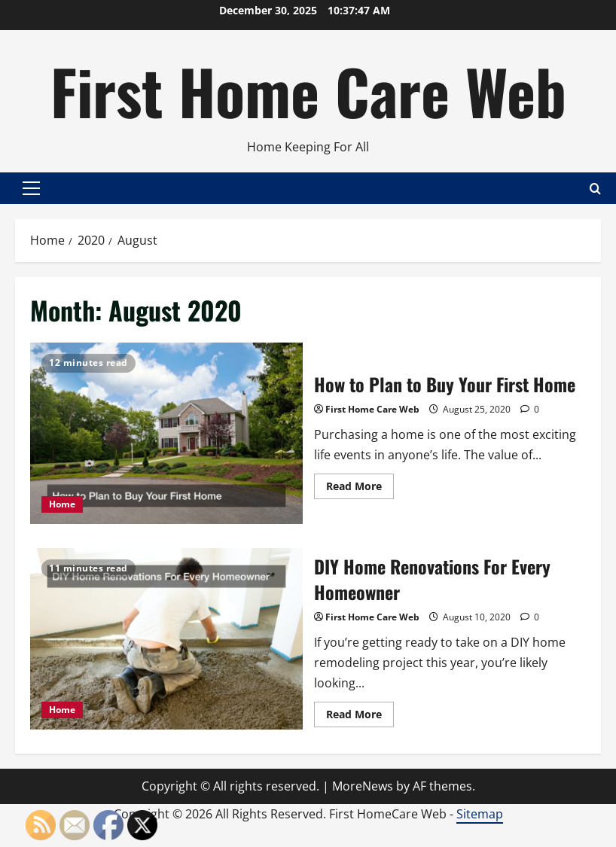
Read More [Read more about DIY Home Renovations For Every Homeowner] (360, 717)
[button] (31, 188)
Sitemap (480, 814)
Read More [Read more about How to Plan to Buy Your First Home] (360, 489)
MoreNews (363, 786)
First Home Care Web (308, 90)
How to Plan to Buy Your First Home (166, 433)
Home (62, 504)
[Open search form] (595, 188)
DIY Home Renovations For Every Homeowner (166, 639)
